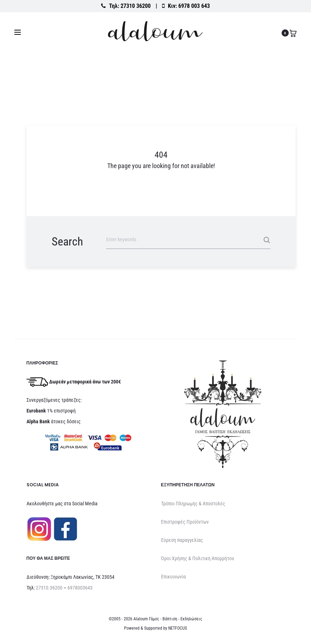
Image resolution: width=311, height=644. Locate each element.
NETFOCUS (178, 628)
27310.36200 (49, 588)
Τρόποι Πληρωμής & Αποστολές (193, 504)
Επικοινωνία (173, 577)
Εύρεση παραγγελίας (182, 540)
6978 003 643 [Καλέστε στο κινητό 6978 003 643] (194, 6)
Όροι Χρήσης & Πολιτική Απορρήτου (198, 558)
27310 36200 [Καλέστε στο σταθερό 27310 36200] (136, 6)
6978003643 (80, 588)
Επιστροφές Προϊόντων (185, 522)
